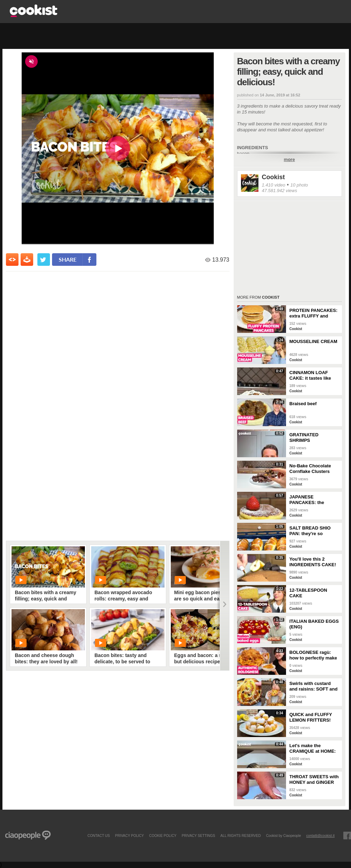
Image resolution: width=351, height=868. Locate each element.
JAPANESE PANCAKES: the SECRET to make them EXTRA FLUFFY (314, 500)
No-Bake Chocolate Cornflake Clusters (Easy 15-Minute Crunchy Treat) (310, 469)
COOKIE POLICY (163, 836)
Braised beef (303, 404)
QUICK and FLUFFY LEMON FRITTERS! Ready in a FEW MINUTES (311, 717)
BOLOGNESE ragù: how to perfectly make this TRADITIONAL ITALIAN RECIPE (313, 655)
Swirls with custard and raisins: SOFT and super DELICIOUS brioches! (314, 686)
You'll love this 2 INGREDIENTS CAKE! (313, 562)
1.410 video (274, 185)
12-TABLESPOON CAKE (308, 593)
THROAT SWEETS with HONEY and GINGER (314, 779)
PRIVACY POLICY (129, 836)
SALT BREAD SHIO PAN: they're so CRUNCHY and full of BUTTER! (312, 531)
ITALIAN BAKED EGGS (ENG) (314, 624)
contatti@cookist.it (320, 836)
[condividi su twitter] (44, 260)
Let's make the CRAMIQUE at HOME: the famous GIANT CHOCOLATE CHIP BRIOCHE (313, 749)
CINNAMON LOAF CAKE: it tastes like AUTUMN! (310, 375)
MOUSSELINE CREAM (313, 341)
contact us (98, 836)
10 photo (299, 185)
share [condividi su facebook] (68, 259)
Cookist (273, 177)
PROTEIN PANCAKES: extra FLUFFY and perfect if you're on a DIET (314, 313)
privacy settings (198, 836)
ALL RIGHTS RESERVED (241, 836)
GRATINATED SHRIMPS (304, 437)
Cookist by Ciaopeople (284, 836)
